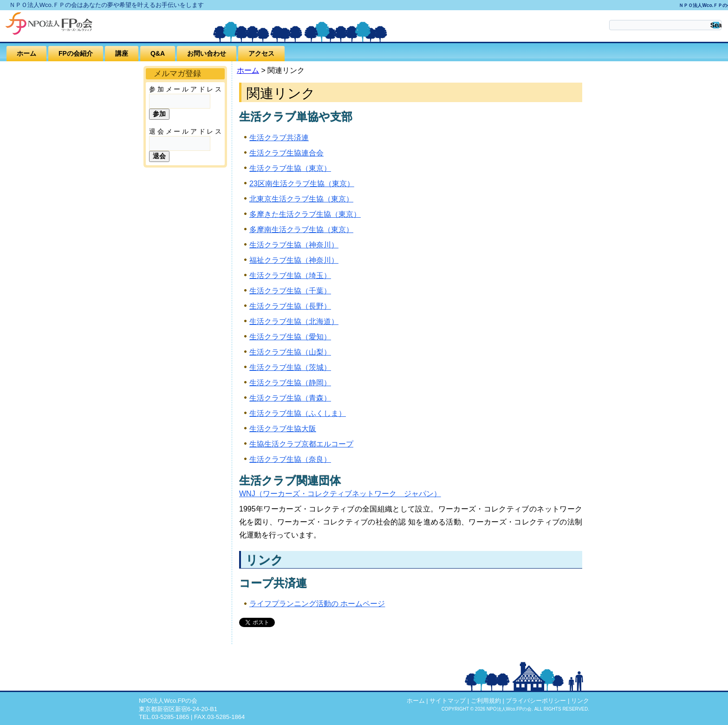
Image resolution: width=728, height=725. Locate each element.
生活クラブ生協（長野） (290, 306)
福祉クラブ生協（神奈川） (294, 260)
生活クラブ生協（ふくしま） (298, 413)
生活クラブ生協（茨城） (290, 367)
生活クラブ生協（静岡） (290, 383)
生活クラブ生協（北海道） (294, 321)
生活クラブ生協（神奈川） (294, 245)
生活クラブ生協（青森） (290, 398)
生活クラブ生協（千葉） (290, 291)
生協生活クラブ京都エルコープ (301, 444)
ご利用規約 (486, 701)
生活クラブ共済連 (279, 138)
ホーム (26, 53)
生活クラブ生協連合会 (286, 153)
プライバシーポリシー (536, 701)
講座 (122, 53)
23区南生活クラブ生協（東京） (302, 184)
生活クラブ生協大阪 (283, 429)
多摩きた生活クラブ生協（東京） (305, 214)
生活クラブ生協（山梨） (290, 352)
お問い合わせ (207, 53)
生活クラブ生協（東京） (290, 168)
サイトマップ (448, 701)
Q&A (158, 53)
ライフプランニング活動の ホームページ (317, 604)
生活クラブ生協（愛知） (290, 337)
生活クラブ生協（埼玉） (290, 275)
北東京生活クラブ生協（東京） (301, 199)
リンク (580, 701)
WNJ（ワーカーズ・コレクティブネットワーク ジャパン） (340, 494)
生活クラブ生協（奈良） (290, 459)
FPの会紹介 (76, 53)
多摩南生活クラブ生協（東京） (301, 230)
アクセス (261, 53)
